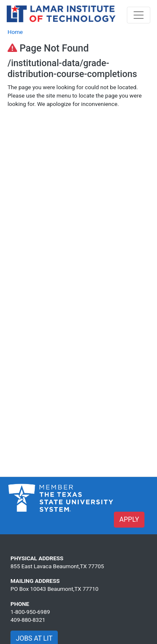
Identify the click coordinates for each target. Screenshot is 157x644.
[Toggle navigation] (139, 15)
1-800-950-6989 (30, 612)
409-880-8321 (28, 620)
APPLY (129, 519)
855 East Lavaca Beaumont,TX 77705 (57, 566)
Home (15, 32)
